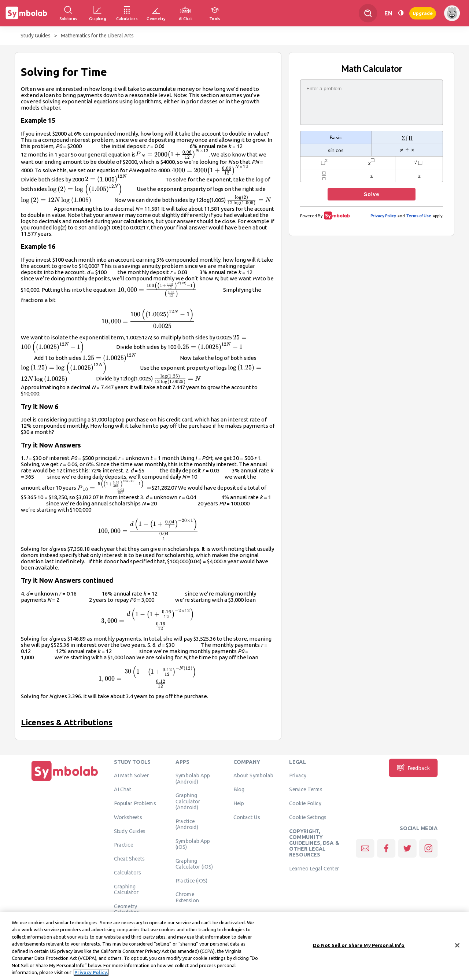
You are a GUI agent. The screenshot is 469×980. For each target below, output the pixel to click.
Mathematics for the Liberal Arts (97, 36)
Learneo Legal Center (314, 869)
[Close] (457, 948)
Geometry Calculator (126, 909)
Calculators (128, 872)
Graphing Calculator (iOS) (194, 863)
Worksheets (128, 817)
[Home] (65, 781)
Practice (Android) (187, 824)
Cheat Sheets (130, 859)
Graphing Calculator (126, 889)
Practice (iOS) (191, 880)
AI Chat (123, 789)
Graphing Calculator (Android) (188, 801)
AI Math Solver (131, 775)
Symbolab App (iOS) (193, 844)
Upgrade (423, 13)
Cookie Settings (308, 817)
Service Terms (306, 789)
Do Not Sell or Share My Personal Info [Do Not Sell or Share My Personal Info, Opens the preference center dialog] (359, 948)
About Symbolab (253, 775)
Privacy (298, 775)
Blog (239, 789)
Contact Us (247, 817)
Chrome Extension (187, 897)
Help (239, 803)
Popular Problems (135, 803)
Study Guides (36, 36)
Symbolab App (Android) (193, 778)
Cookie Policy (305, 803)
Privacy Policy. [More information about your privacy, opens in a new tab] (91, 975)
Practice (123, 845)
